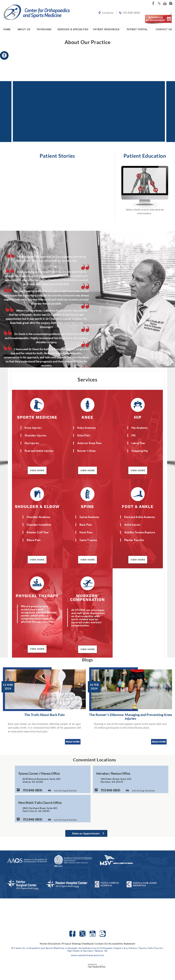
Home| (44, 944)
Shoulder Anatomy (38, 517)
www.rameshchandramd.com (88, 955)
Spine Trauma (88, 540)
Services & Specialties (73, 26)
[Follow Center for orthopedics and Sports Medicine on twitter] (159, 3)
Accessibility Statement (122, 944)
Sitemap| (77, 944)
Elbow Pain (34, 540)
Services (87, 379)
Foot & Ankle (138, 506)
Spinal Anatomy (89, 517)
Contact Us (164, 26)
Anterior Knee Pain (89, 443)
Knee (87, 417)
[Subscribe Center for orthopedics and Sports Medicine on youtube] (165, 3)
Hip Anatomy (140, 428)
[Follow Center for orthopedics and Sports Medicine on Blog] (171, 3)
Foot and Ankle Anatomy (140, 517)
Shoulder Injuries (35, 435)
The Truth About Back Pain (44, 715)
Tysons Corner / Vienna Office (39, 773)
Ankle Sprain (132, 525)
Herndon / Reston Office (113, 773)
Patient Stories (57, 156)
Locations (107, 14)
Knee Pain (84, 435)
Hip (138, 417)
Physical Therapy (37, 596)
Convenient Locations (95, 760)
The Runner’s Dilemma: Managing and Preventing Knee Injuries (131, 716)
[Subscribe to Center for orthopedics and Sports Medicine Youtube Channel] (93, 934)
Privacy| (67, 944)
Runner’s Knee (87, 451)
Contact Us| (101, 944)
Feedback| (88, 944)
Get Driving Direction (65, 791)
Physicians (44, 26)
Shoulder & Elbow (37, 506)
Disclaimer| (55, 944)
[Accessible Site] (4, 55)
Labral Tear (138, 443)
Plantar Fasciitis (134, 540)
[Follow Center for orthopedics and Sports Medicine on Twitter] (82, 934)
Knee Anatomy (87, 428)
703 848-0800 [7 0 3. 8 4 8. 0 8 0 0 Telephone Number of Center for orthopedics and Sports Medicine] (131, 14)
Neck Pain (86, 532)
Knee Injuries (33, 428)
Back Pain (86, 525)
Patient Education (145, 156)
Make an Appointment (86, 833)
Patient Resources (106, 26)
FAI (134, 435)
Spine (87, 506)
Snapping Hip (140, 451)
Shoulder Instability (39, 525)
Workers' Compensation (87, 598)
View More (37, 470)
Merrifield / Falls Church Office (40, 803)
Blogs (87, 660)
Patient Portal (137, 26)
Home (7, 26)
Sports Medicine (37, 417)
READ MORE (73, 742)
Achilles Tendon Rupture (140, 532)
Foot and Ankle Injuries (39, 451)
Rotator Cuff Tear (38, 532)
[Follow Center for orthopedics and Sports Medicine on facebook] (153, 3)
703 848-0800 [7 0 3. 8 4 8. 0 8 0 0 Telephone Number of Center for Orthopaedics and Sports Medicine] (32, 790)
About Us (24, 26)
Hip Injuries (32, 443)
